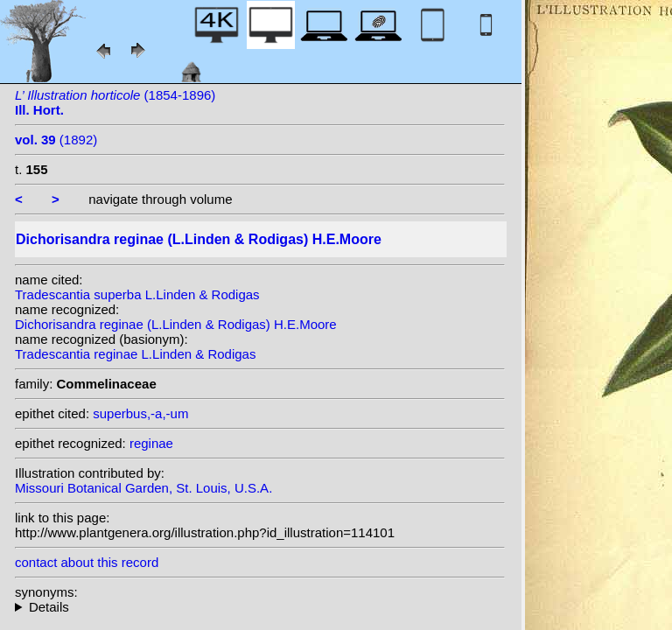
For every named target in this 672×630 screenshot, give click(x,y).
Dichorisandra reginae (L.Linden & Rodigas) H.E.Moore (176, 324)
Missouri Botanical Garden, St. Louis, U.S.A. (143, 488)
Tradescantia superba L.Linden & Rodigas (137, 294)
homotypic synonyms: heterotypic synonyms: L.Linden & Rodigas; (260, 607)
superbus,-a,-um (140, 413)
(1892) (56, 140)
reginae (151, 443)
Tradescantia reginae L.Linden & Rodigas (135, 354)
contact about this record (87, 562)
